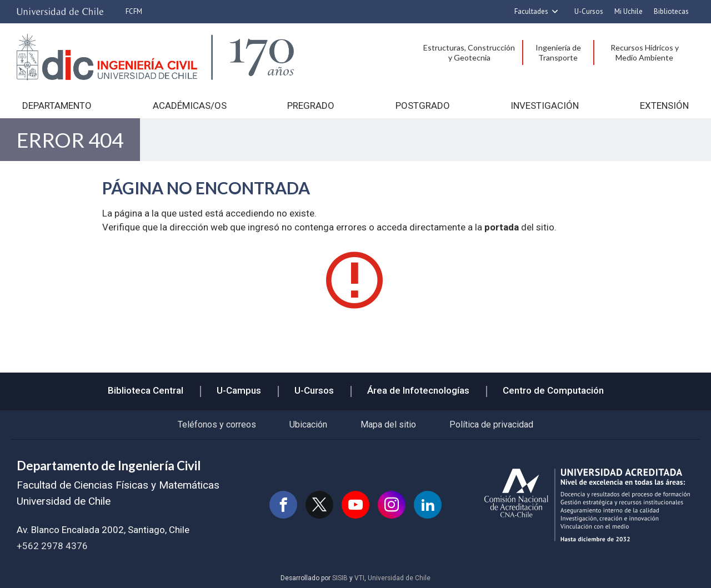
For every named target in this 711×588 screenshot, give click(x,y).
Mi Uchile (629, 11)
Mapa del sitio (388, 424)
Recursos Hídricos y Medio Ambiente (645, 52)
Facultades (531, 11)
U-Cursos (589, 11)
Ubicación (308, 424)
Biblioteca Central (146, 390)
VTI (359, 578)
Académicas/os (190, 105)
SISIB (340, 578)
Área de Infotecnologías (418, 390)
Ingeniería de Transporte (558, 52)
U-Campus (239, 390)
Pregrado (311, 105)
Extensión (664, 105)
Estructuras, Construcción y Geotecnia (469, 52)
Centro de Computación (553, 390)
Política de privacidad (491, 424)
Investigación (545, 105)
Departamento (57, 105)
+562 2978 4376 (52, 546)
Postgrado (423, 105)
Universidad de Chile (399, 578)
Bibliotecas (671, 11)
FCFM (134, 11)
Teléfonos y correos (217, 424)
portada (502, 227)
